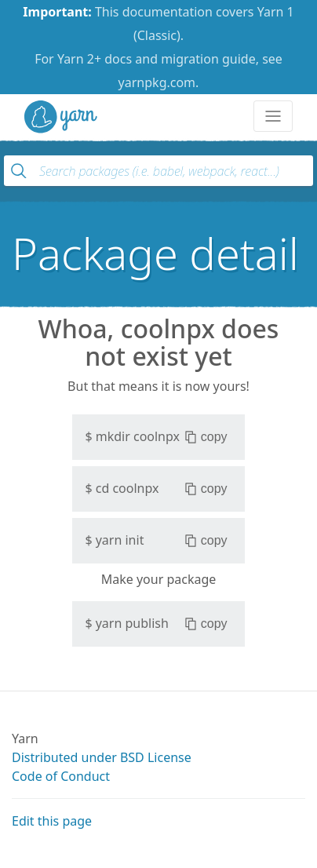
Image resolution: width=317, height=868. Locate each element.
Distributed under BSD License (102, 757)
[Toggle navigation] (273, 116)
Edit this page (52, 821)
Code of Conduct (61, 776)
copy (206, 437)
